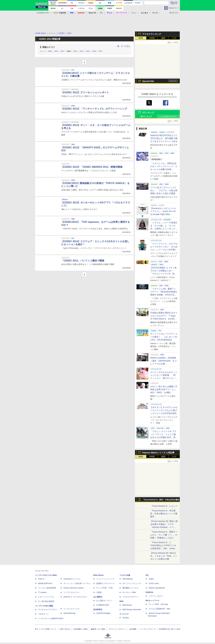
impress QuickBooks (157, 588)
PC (101, 13)
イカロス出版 (125, 575)
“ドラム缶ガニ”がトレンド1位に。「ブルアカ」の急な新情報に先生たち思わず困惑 (164, 190)
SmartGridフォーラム (72, 579)
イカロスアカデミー (130, 597)
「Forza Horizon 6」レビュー (164, 506)
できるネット (43, 614)
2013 (75, 51)
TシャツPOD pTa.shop (158, 604)
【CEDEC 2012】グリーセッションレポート (85, 92)
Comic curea (154, 583)
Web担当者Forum (45, 583)
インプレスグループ (148, 629)
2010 (56, 51)
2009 (50, 51)
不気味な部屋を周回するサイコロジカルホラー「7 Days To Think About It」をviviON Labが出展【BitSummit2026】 (164, 319)
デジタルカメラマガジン (48, 610)
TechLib (125, 618)
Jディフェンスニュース (132, 583)
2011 (62, 51)
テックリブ (124, 614)
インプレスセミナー (72, 592)
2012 (69, 51)
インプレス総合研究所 (47, 588)
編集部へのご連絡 (98, 629)
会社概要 (133, 629)
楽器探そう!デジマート (105, 583)
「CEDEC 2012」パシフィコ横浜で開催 (83, 261)
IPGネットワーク (153, 601)
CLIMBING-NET (103, 605)
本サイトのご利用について (46, 629)
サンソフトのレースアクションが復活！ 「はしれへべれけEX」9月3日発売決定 (164, 337)
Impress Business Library (74, 588)
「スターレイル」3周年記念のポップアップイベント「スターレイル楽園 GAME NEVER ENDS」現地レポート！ (164, 169)
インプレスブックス (72, 609)
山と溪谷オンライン (104, 601)
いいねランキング (169, 117)
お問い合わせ (65, 629)
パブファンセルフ (156, 596)
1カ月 (174, 38)
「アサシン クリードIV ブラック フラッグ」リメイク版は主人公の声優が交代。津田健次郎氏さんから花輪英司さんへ (164, 437)
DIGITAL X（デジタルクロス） (76, 597)
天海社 (151, 579)
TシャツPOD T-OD (105, 588)
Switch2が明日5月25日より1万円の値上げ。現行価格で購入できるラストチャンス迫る (164, 138)
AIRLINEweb (128, 579)
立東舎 (99, 592)
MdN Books (127, 605)
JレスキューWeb (129, 592)
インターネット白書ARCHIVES (51, 618)
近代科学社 (98, 610)
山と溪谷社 (98, 597)
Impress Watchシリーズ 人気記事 (158, 453)
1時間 (141, 38)
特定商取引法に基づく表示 (170, 629)
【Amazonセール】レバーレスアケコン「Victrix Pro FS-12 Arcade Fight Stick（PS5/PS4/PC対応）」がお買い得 (163, 214)
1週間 (163, 38)
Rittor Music (98, 575)
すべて (43, 51)
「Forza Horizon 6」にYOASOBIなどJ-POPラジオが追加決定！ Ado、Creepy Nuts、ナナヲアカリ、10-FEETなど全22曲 (163, 548)
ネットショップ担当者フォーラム (77, 583)
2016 (94, 51)
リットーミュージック (105, 579)
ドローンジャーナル (46, 597)
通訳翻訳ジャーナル (130, 588)
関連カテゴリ (49, 47)
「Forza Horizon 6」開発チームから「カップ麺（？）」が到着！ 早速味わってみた (164, 535)
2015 (88, 51)
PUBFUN (149, 592)
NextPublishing (69, 613)
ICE (147, 575)
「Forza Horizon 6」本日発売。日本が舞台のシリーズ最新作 (164, 514)
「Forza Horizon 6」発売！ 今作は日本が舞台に (161, 500)
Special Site (148, 81)
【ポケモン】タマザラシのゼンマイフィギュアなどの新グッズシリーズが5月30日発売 (164, 410)
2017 (100, 51)
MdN (121, 601)
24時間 (152, 38)
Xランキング (148, 113)
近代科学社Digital (103, 613)
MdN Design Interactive (132, 610)
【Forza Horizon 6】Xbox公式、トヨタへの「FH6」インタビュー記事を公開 (164, 556)
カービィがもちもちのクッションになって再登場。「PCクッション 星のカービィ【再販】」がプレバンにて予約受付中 (164, 378)
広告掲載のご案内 (80, 629)
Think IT (41, 579)
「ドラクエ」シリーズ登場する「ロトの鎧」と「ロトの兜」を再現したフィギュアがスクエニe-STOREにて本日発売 (164, 229)
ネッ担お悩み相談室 (46, 601)
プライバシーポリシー (117, 629)
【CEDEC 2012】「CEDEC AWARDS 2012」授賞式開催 (92, 167)
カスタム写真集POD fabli (159, 609)
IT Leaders (42, 592)
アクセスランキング (152, 34)
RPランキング (146, 117)
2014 (81, 51)
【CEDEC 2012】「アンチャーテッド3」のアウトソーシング (94, 109)
